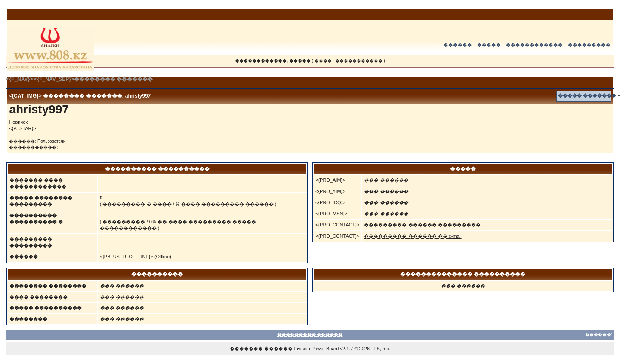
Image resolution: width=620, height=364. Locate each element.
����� (489, 45)
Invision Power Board (316, 349)
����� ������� (587, 95)
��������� (589, 45)
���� (323, 61)
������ (458, 45)
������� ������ (261, 349)
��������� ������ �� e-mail (413, 236)
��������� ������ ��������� (422, 225)
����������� (359, 61)
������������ (534, 45)
